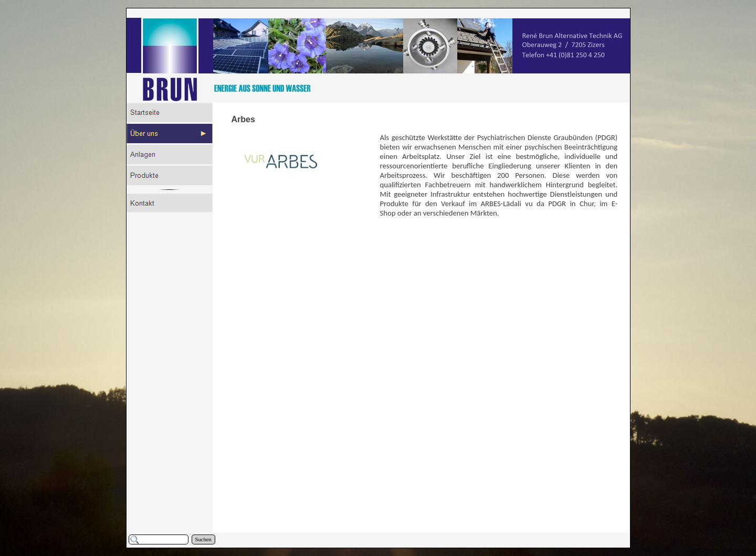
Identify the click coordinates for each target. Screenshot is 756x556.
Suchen (203, 539)
